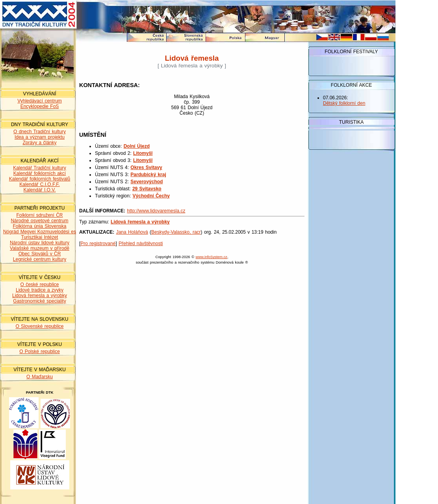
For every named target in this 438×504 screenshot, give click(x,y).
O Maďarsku (40, 377)
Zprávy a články (39, 143)
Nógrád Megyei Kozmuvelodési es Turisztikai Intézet (40, 234)
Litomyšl (143, 153)
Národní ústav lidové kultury (40, 243)
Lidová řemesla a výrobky (40, 296)
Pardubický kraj (148, 175)
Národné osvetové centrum (39, 221)
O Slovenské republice (39, 326)
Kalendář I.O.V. (40, 190)
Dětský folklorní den (344, 103)
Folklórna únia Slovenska (39, 226)
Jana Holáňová (132, 232)
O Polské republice (40, 351)
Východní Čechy (151, 196)
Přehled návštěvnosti (141, 244)
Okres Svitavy (146, 167)
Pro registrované (98, 244)
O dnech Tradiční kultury (40, 132)
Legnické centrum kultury (40, 259)
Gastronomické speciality (39, 301)
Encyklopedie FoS (40, 106)
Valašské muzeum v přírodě (40, 248)
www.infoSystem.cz (212, 257)
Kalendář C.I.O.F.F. (39, 184)
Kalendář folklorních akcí (40, 173)
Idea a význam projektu (40, 137)
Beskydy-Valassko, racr (176, 232)
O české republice (39, 285)
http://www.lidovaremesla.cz (156, 211)
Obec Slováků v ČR (40, 254)
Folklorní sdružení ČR (39, 215)
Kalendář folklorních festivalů (40, 179)
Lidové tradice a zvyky (40, 290)
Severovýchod (147, 182)
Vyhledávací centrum (40, 101)
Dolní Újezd (137, 146)
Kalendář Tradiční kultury (40, 168)
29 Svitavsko (147, 189)
